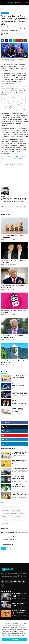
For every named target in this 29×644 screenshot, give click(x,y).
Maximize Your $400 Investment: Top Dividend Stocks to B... (19, 410)
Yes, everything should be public (10, 537)
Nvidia (12, 517)
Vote (4, 549)
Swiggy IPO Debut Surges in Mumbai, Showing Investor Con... (20, 612)
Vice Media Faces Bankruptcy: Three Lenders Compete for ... (20, 469)
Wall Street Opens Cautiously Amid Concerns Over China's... (20, 393)
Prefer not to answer (8, 545)
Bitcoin (18, 507)
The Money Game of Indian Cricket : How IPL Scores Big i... (19, 495)
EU (7, 165)
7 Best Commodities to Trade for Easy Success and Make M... (20, 462)
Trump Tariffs (5, 523)
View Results (11, 549)
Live (14, 400)
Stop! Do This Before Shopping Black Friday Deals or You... (14, 312)
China (18, 510)
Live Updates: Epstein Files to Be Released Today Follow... (13, 262)
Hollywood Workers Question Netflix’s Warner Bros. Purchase (14, 362)
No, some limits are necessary (10, 539)
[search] (27, 3)
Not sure (5, 542)
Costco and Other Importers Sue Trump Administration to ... (13, 287)
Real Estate (17, 520)
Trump (13, 510)
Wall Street (14, 513)
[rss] (3, 586)
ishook (14, 387)
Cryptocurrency (5, 513)
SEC (23, 520)
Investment (10, 520)
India (24, 517)
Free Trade (12, 165)
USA (23, 507)
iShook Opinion (5, 196)
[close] (27, 622)
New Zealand (20, 165)
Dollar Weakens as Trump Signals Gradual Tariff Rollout (19, 604)
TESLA (3, 517)
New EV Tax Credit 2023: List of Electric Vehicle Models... (20, 377)
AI (8, 517)
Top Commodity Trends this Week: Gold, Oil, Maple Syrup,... (20, 385)
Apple (3, 520)
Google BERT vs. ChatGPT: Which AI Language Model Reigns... (19, 478)
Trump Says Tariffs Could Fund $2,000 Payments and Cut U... (12, 337)
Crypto (12, 507)
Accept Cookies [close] (15, 640)
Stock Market (5, 507)
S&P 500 (18, 517)
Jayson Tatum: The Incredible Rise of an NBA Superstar (20, 486)
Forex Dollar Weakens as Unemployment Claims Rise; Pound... (20, 595)
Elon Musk (21, 513)
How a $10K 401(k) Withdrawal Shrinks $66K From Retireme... (14, 237)
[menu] (2, 3)
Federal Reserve (5, 510)
